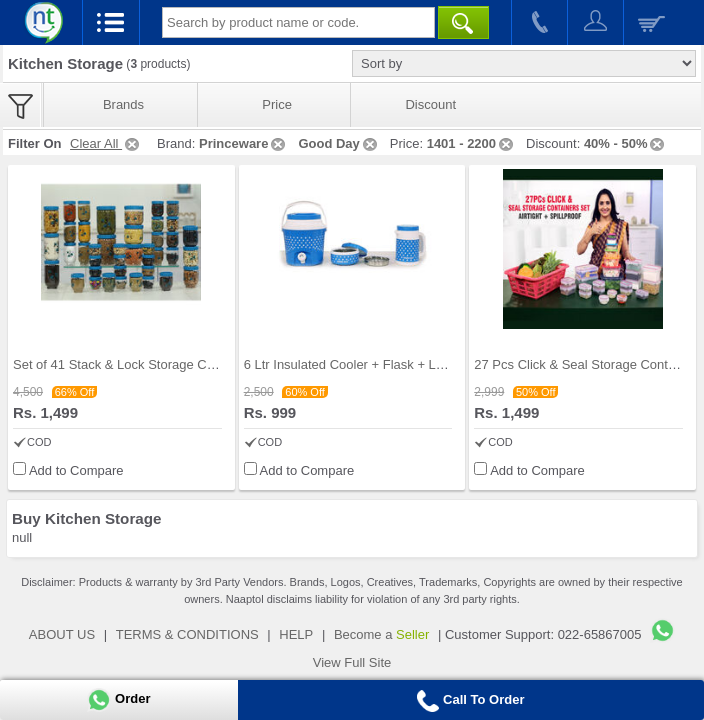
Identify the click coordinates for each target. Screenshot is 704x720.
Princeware (243, 143)
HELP (296, 634)
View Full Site (352, 662)
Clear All (106, 143)
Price (277, 104)
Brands (123, 104)
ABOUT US (62, 634)
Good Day (338, 143)
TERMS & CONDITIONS (187, 634)
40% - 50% (626, 143)
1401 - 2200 (471, 143)
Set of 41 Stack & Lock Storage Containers (136, 364)
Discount (430, 104)
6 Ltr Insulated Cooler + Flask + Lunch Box (367, 364)
